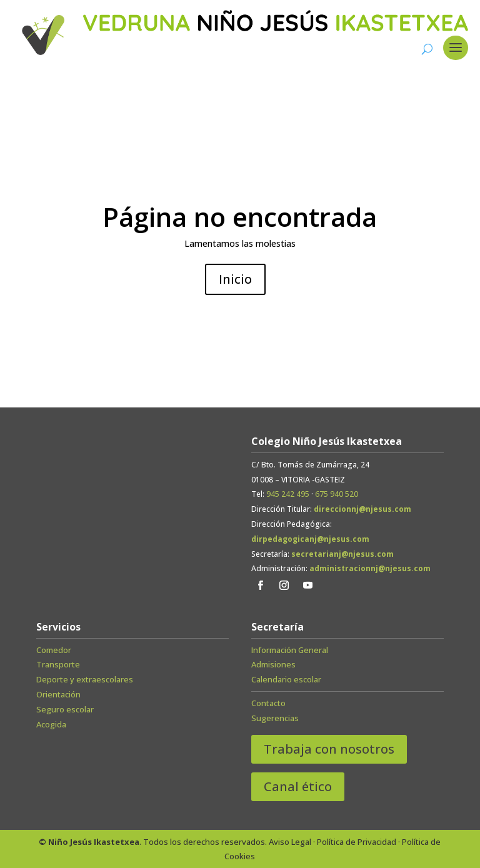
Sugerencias (275, 718)
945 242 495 (288, 494)
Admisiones (273, 664)
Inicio (235, 279)
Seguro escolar (65, 709)
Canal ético (298, 786)
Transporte (58, 664)
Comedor (54, 650)
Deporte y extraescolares (85, 679)
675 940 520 (337, 494)
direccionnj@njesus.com (362, 509)
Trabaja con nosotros (329, 749)
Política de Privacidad (357, 842)
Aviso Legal (290, 842)
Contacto (268, 703)
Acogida (51, 724)
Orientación (58, 694)
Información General (290, 650)
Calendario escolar (286, 679)
